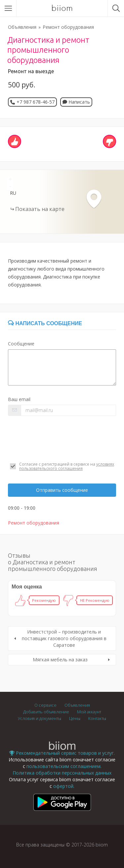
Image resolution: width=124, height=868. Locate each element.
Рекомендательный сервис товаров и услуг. (62, 753)
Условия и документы (40, 718)
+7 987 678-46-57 (36, 102)
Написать (76, 102)
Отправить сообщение (62, 490)
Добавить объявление (46, 712)
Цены (75, 718)
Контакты (97, 718)
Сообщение (21, 344)
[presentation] (58, 439)
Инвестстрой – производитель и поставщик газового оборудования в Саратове (64, 638)
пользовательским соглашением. (64, 766)
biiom (62, 8)
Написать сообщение (45, 323)
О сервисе (45, 705)
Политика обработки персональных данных (62, 773)
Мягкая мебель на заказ (60, 660)
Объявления (22, 27)
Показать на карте (40, 209)
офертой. (64, 786)
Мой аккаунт (89, 712)
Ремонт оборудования (68, 27)
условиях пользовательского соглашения (67, 466)
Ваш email (19, 399)
